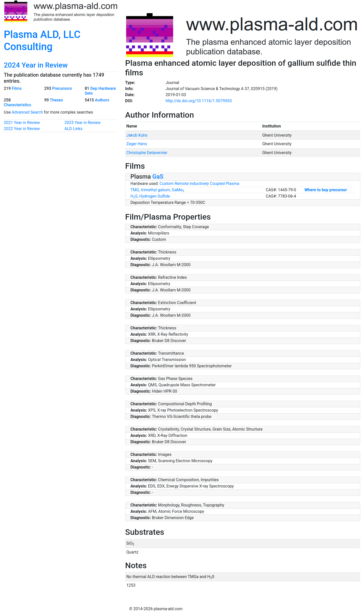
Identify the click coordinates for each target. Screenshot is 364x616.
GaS (158, 177)
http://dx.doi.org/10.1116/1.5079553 (199, 101)
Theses (56, 100)
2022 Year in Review (22, 129)
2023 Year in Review (83, 123)
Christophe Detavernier (147, 153)
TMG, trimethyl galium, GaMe (157, 190)
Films (17, 88)
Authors (102, 100)
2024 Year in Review (36, 65)
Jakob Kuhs (137, 135)
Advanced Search (27, 112)
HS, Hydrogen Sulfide (150, 196)
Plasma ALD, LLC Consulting (42, 41)
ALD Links (73, 129)
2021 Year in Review (22, 123)
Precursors (62, 88)
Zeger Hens (137, 144)
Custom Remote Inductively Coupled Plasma (199, 184)
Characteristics (17, 105)
